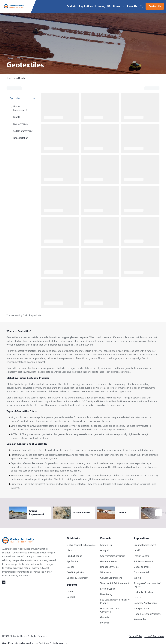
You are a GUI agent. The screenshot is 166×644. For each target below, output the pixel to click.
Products (71, 6)
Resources (119, 6)
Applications (86, 6)
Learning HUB (103, 6)
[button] (141, 6)
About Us (132, 6)
